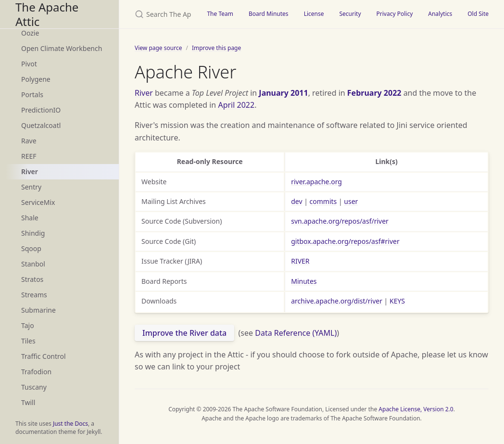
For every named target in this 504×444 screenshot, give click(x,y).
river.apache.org (316, 182)
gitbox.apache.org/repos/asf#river (345, 241)
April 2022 (236, 105)
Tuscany (34, 387)
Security (350, 14)
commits (323, 201)
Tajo (28, 325)
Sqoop (31, 248)
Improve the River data (184, 333)
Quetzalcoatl (41, 125)
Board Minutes (269, 14)
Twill (28, 402)
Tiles (28, 341)
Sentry (31, 187)
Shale (30, 218)
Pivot (29, 64)
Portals (32, 95)
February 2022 (374, 93)
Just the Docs (70, 424)
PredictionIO (41, 110)
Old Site (478, 14)
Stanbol (33, 264)
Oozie (30, 33)
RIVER (300, 261)
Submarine (38, 310)
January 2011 (283, 93)
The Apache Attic (47, 14)
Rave (29, 141)
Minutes (304, 281)
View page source (158, 48)
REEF (29, 156)
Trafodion (36, 372)
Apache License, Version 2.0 (416, 409)
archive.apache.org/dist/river (337, 301)
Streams (34, 295)
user (351, 201)
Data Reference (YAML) (296, 333)
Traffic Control (44, 356)
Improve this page (216, 48)
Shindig (33, 233)
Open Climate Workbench (62, 48)
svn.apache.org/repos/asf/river (340, 221)
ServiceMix (38, 202)
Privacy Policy (395, 14)
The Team (220, 14)
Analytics (440, 14)
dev (296, 201)
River (30, 171)
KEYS (397, 301)
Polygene (36, 79)
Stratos (32, 279)
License (314, 14)
